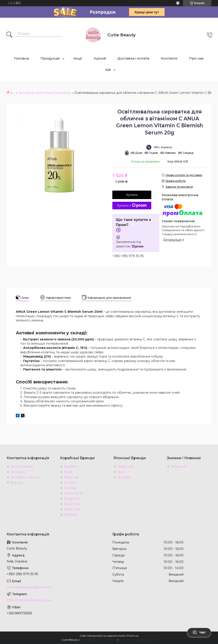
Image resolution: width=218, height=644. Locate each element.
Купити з (132, 206)
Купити (132, 195)
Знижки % (179, 467)
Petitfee (71, 467)
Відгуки (17, 483)
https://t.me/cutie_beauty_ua (29, 600)
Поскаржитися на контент (99, 640)
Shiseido (124, 477)
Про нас (197, 58)
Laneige (70, 488)
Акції (78, 58)
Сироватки (62, 93)
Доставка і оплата (133, 58)
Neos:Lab (71, 477)
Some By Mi (74, 493)
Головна (21, 58)
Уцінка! (100, 58)
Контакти (169, 58)
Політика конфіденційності (138, 640)
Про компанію (22, 467)
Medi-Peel (72, 509)
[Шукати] (9, 35)
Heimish (71, 515)
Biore (122, 472)
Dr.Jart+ (70, 483)
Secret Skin (73, 504)
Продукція (50, 58)
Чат (199, 632)
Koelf (68, 472)
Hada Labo (126, 467)
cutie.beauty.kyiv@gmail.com (30, 587)
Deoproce (72, 499)
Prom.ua (133, 636)
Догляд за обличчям (34, 93)
